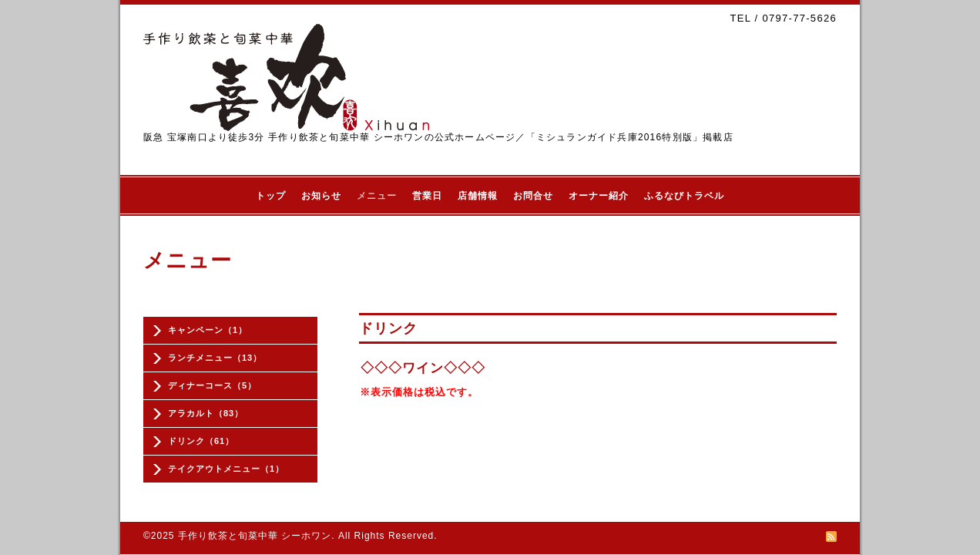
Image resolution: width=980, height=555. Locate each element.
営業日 (427, 196)
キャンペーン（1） (208, 330)
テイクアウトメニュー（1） (226, 469)
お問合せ (533, 196)
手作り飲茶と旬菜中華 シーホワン (255, 536)
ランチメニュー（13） (215, 358)
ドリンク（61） (201, 441)
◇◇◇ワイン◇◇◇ (423, 368)
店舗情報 (478, 196)
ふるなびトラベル (684, 196)
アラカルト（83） (206, 413)
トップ (271, 196)
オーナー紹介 (599, 196)
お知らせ (321, 196)
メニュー (377, 196)
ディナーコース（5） (212, 385)
